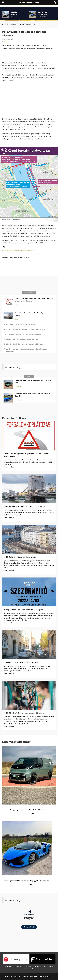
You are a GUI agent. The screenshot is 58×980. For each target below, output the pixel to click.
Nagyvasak (18, 387)
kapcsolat (7, 976)
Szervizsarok (29, 969)
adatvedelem (34, 976)
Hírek (7, 24)
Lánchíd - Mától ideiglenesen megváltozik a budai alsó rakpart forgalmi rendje (34, 300)
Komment (7, 42)
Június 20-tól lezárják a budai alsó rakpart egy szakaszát (31, 314)
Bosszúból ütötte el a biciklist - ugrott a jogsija (21, 339)
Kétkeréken (9, 966)
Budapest (6, 251)
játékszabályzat (44, 976)
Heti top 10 (29, 377)
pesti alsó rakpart (14, 251)
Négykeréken (18, 400)
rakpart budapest (29, 251)
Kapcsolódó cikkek (29, 292)
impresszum (25, 976)
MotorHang (14, 367)
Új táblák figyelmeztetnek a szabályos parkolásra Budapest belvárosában (26, 350)
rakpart (22, 251)
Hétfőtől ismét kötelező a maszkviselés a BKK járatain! (24, 344)
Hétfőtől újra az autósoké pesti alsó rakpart (20, 324)
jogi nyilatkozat (16, 976)
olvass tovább (9, 467)
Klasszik (29, 966)
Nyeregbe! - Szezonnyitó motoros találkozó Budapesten (24, 329)
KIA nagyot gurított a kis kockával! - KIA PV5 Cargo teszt (33, 381)
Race (45, 966)
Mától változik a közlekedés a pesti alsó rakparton (25, 24)
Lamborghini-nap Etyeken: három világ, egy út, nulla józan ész (34, 395)
